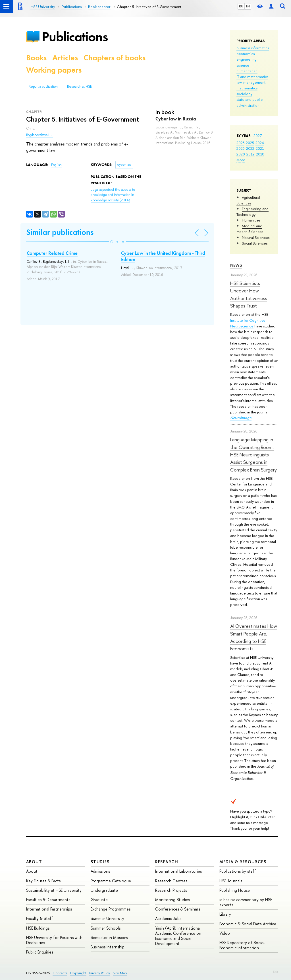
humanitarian (247, 71)
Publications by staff (238, 871)
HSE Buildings (38, 928)
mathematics (247, 88)
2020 (241, 154)
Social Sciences (255, 243)
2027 (258, 136)
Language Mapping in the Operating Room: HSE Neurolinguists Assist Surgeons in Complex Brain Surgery (253, 454)
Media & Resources (243, 862)
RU (241, 6)
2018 (260, 154)
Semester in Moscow (109, 937)
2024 (260, 143)
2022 (250, 148)
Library (225, 914)
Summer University (107, 918)
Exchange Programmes (111, 909)
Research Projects (171, 890)
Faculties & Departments (48, 900)
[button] (112, 242)
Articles (65, 58)
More (241, 160)
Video (225, 933)
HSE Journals (231, 881)
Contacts (60, 973)
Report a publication (43, 87)
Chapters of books (115, 58)
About (34, 862)
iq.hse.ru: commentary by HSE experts (246, 902)
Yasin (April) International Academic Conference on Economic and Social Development (178, 936)
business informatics (253, 48)
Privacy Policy (100, 973)
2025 (250, 143)
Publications (75, 37)
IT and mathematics (252, 77)
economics (246, 54)
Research (167, 862)
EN (248, 6)
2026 (240, 143)
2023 (241, 148)
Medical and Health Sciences (250, 229)
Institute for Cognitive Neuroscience (248, 323)
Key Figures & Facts (43, 881)
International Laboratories (178, 871)
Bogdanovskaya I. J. (40, 135)
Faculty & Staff (40, 918)
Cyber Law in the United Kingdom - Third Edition (163, 256)
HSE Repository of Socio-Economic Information (242, 945)
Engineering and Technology (252, 212)
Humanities (251, 220)
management (254, 82)
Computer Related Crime (52, 253)
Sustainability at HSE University (54, 890)
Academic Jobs (168, 918)
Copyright (78, 973)
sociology (244, 94)
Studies (100, 862)
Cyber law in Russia (176, 119)
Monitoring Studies (172, 900)
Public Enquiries (40, 952)
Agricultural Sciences (248, 200)
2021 (260, 148)
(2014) (113, 195)
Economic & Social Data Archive (248, 924)
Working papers (54, 70)
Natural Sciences (256, 237)
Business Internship (108, 947)
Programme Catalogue (111, 881)
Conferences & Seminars (178, 909)
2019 (251, 154)
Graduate (99, 900)
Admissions (100, 871)
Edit (276, 972)
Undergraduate (104, 890)
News (236, 265)
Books (36, 58)
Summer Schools (106, 928)
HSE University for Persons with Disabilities (54, 940)
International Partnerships (49, 909)
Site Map (120, 973)
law (239, 82)
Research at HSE (79, 87)
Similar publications (60, 232)
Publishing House (235, 890)
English (56, 165)
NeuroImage (241, 418)
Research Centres (171, 881)
